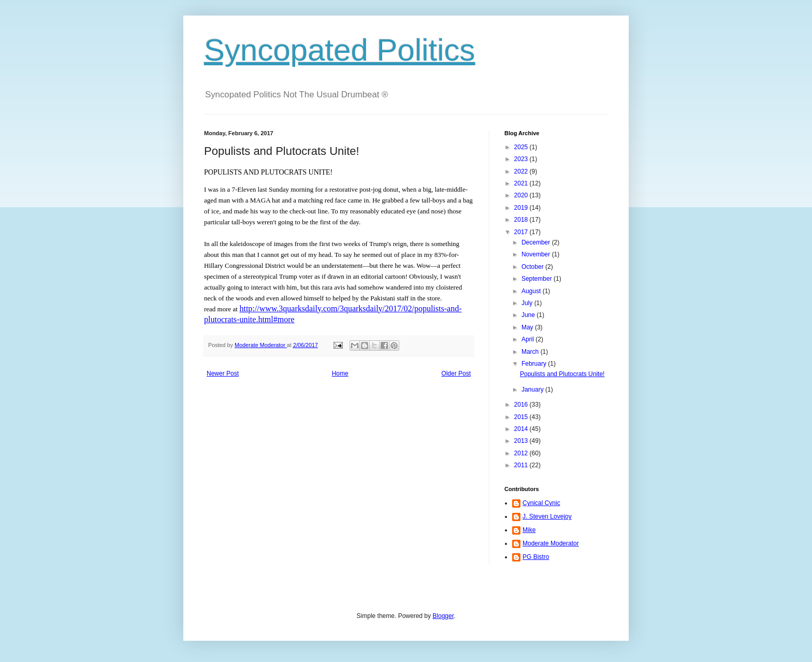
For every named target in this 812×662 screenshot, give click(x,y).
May (528, 327)
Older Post (456, 373)
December (537, 242)
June (529, 315)
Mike (529, 530)
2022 (522, 171)
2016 (522, 405)
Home (340, 373)
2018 (522, 220)
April (528, 339)
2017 (522, 232)
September (538, 279)
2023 (522, 159)
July (528, 303)
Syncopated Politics (340, 50)
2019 (522, 208)
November (537, 254)
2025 (522, 147)
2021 (522, 183)
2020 (522, 195)
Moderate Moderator (551, 543)
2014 (522, 429)
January (533, 390)
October (533, 267)
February (535, 364)
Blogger (443, 616)
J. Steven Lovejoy (547, 516)
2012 (522, 453)
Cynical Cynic (541, 503)
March (531, 352)
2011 (522, 465)
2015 (522, 417)
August (532, 291)
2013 (522, 441)
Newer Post (223, 373)
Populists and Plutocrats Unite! (562, 374)
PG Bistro (536, 557)
